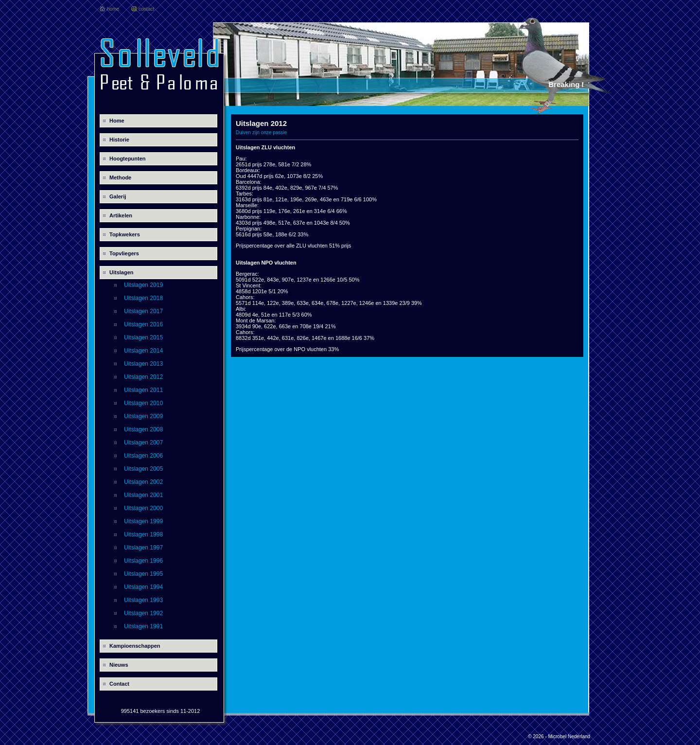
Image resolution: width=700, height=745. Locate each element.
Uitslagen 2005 (143, 469)
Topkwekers (125, 234)
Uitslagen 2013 (143, 364)
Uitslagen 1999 (143, 521)
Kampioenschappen (135, 646)
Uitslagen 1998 (143, 534)
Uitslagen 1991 (143, 626)
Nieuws (119, 665)
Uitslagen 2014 (143, 351)
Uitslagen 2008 (143, 429)
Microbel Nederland (569, 736)
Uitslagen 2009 (143, 416)
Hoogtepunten (128, 159)
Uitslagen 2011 (143, 390)
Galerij (118, 196)
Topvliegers (124, 253)
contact (146, 9)
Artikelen (121, 215)
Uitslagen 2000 (143, 508)
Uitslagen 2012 (143, 377)
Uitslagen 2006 (143, 456)
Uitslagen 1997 (143, 548)
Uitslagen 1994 (143, 587)
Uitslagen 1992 (143, 613)
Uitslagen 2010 (143, 403)
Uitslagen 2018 (143, 298)
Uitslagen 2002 (143, 482)
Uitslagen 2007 (143, 443)
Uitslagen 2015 (143, 337)
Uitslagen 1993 (143, 600)
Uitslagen (122, 272)
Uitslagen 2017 (143, 311)
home (113, 9)
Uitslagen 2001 (143, 495)
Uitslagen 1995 (143, 574)
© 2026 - (538, 736)
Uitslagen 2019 (143, 285)
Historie (119, 140)
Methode (120, 177)
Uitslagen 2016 (143, 324)
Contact (119, 684)
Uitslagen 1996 (143, 561)
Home (117, 121)
